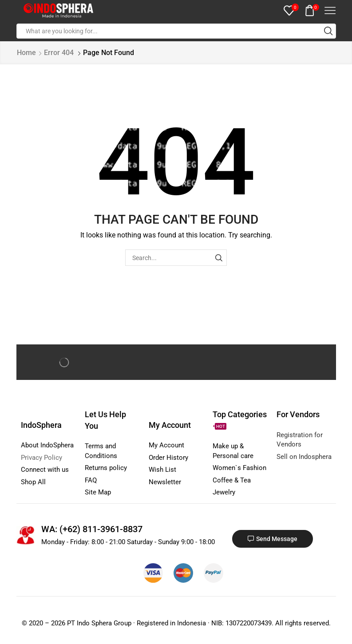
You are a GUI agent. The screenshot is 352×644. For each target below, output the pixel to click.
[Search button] (328, 31)
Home (26, 53)
